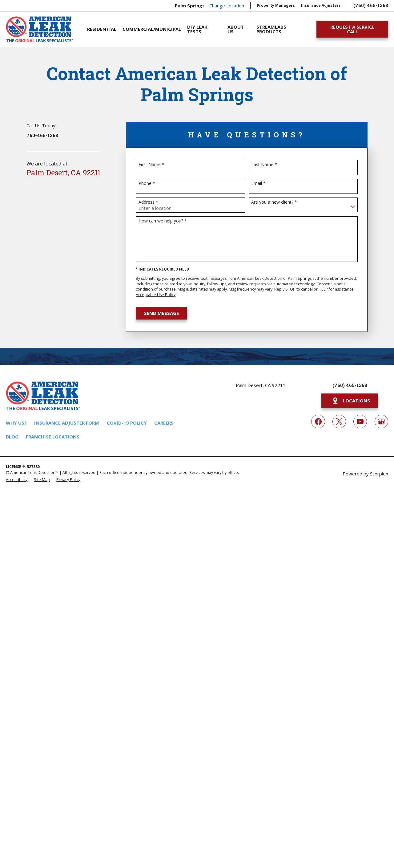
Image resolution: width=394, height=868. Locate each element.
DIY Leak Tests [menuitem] (197, 29)
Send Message (161, 313)
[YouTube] (360, 422)
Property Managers (276, 5)
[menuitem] (17, 479)
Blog (12, 437)
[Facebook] (318, 422)
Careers (164, 423)
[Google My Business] (381, 422)
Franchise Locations (53, 437)
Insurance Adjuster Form (67, 423)
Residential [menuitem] (102, 29)
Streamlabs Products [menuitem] (271, 29)
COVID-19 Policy (127, 423)
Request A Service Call (352, 29)
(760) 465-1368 (371, 5)
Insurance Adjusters (321, 5)
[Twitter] (339, 422)
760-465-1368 (42, 135)
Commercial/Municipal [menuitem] (152, 29)
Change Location (227, 6)
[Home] (39, 29)
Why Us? (16, 423)
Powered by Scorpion (365, 474)
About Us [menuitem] (236, 29)
